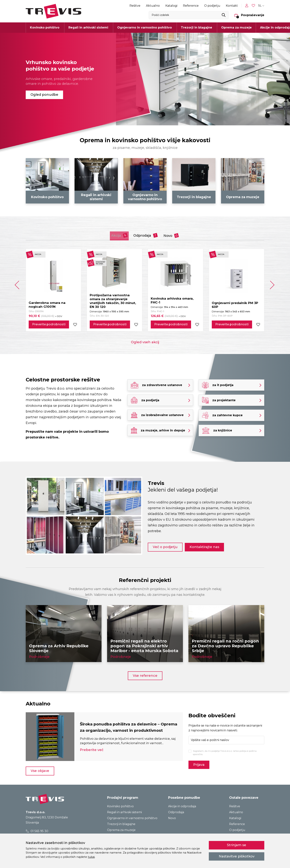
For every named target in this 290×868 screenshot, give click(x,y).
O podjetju (212, 6)
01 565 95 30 (37, 830)
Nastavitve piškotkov (237, 856)
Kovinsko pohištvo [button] (45, 27)
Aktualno (153, 6)
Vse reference (145, 675)
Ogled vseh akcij (145, 341)
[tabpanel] (145, 79)
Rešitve (135, 6)
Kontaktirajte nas (208, 545)
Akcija (112, 234)
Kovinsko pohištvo (120, 806)
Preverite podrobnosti (49, 324)
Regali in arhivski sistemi (124, 811)
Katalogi (171, 6)
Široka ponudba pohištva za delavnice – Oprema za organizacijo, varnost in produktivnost (123, 726)
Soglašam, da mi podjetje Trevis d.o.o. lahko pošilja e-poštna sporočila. (225, 752)
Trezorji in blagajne (121, 823)
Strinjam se (237, 845)
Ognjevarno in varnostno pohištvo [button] (145, 27)
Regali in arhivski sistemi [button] (88, 27)
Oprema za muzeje (236, 27)
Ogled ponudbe (44, 95)
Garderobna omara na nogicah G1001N (47, 304)
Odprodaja (146, 234)
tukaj (91, 857)
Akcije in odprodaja (182, 806)
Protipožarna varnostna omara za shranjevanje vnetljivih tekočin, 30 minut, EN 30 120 (113, 300)
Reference (191, 6)
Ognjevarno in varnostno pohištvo (132, 817)
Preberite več (92, 752)
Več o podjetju (165, 545)
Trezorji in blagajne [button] (197, 27)
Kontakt (232, 6)
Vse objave (40, 770)
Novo (180, 234)
